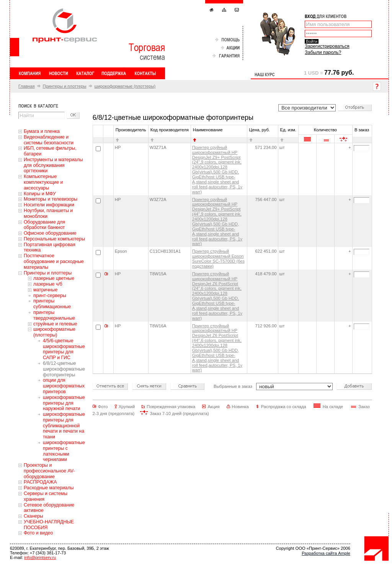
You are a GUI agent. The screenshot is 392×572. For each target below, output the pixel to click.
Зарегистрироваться (327, 46)
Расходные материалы (49, 488)
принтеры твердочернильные (54, 315)
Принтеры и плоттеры (65, 86)
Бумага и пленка (42, 131)
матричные (45, 290)
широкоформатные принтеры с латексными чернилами (64, 451)
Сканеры (33, 516)
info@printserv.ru (40, 557)
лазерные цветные (54, 278)
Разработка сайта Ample (326, 553)
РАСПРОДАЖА (40, 482)
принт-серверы (50, 296)
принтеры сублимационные (52, 304)
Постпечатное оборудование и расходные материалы (54, 261)
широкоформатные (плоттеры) (125, 86)
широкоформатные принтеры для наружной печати (64, 403)
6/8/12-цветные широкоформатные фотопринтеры (64, 369)
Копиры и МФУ (40, 194)
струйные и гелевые (55, 324)
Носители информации (49, 205)
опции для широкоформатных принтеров (64, 386)
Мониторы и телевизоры (51, 199)
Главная (27, 86)
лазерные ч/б (48, 284)
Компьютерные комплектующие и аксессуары (43, 182)
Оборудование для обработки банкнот (44, 225)
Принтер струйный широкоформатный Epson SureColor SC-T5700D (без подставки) (218, 259)
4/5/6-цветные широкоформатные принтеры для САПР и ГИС (64, 349)
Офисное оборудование (50, 233)
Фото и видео (38, 533)
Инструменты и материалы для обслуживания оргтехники (53, 165)
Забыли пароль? (323, 52)
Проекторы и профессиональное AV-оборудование (49, 471)
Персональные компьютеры (54, 239)
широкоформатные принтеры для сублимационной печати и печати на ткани (64, 426)
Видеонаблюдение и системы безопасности (49, 140)
